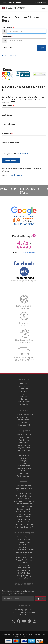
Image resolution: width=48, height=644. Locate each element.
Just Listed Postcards (24, 486)
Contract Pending (24, 443)
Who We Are (24, 563)
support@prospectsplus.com (24, 612)
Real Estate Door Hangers (24, 491)
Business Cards (24, 402)
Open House (24, 437)
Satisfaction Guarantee (24, 555)
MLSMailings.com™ (24, 417)
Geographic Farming (24, 448)
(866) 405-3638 (14, 2)
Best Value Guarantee (24, 552)
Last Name (7, 115)
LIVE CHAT (24, 615)
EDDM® (24, 391)
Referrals (24, 458)
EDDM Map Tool (24, 573)
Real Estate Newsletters (24, 499)
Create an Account (38, 2)
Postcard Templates (24, 517)
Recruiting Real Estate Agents (24, 524)
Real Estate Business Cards (24, 501)
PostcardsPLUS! (24, 425)
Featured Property (24, 468)
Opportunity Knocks (24, 422)
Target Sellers (24, 455)
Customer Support (24, 537)
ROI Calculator (24, 545)
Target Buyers (24, 453)
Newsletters (24, 396)
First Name (7, 106)
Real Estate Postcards (24, 488)
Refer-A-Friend (24, 565)
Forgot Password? (9, 56)
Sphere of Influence (24, 445)
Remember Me (10, 47)
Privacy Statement (15, 175)
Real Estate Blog (24, 568)
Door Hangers (24, 386)
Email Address (8, 124)
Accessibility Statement (24, 557)
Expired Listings (24, 466)
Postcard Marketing (24, 514)
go (41, 599)
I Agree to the (16, 153)
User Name (7, 27)
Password (6, 37)
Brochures (24, 389)
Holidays (24, 463)
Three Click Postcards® (24, 415)
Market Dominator (24, 420)
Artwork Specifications (24, 560)
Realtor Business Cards (24, 522)
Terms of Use (22, 153)
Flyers (24, 394)
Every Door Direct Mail (24, 527)
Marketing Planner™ (24, 570)
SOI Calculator (24, 547)
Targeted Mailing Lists (24, 496)
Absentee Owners (24, 473)
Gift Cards (24, 404)
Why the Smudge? (24, 539)
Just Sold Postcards (24, 493)
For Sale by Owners (24, 476)
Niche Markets (24, 471)
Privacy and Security (24, 576)
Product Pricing (24, 542)
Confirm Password (10, 143)
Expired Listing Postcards (24, 506)
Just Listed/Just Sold (24, 435)
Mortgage (24, 461)
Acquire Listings (24, 450)
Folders (24, 399)
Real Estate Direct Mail (24, 512)
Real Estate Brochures (24, 504)
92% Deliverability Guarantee (24, 550)
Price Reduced (24, 440)
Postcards (24, 384)
